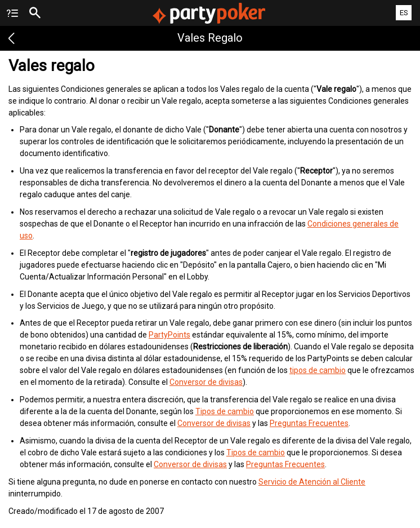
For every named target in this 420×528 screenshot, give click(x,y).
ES (404, 13)
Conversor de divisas (206, 382)
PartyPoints (169, 335)
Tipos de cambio (225, 411)
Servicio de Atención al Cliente (312, 482)
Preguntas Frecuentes (309, 423)
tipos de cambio (318, 370)
